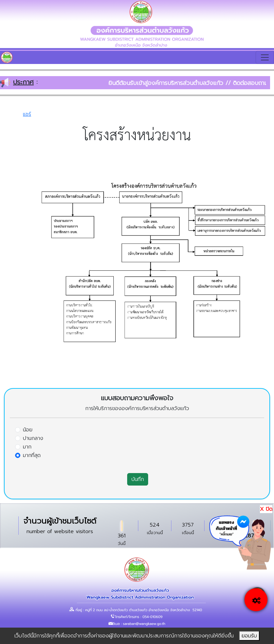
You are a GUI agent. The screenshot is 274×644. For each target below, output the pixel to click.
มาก (27, 447)
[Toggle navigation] (265, 57)
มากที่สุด (32, 455)
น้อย (28, 430)
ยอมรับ (249, 636)
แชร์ (27, 114)
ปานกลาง (33, 438)
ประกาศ (23, 82)
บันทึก (138, 479)
